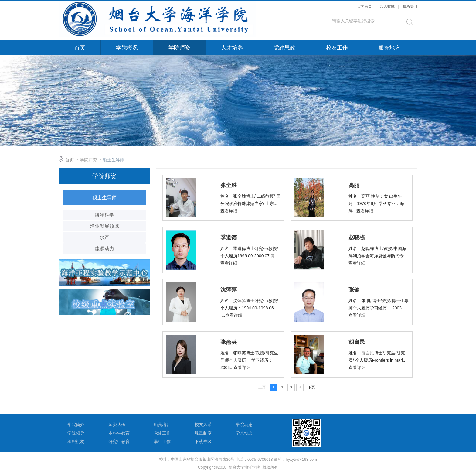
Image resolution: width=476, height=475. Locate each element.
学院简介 (76, 425)
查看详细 (229, 211)
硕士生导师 (114, 160)
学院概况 (127, 48)
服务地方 (389, 48)
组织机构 (76, 442)
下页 (311, 387)
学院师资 (179, 48)
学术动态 (244, 433)
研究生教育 (119, 442)
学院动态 (244, 425)
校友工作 (337, 48)
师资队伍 (117, 425)
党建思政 (284, 48)
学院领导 (76, 433)
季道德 (229, 237)
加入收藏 (387, 6)
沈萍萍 (229, 290)
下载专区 (203, 442)
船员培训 (162, 425)
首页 (80, 48)
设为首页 (365, 6)
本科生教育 (119, 433)
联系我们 (410, 6)
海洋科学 (104, 215)
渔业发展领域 (104, 226)
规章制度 (203, 433)
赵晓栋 (357, 237)
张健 (354, 290)
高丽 (354, 185)
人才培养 (232, 48)
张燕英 (229, 342)
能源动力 (104, 249)
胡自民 (357, 342)
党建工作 (162, 433)
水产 (104, 237)
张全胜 (229, 185)
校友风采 (203, 425)
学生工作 (162, 442)
